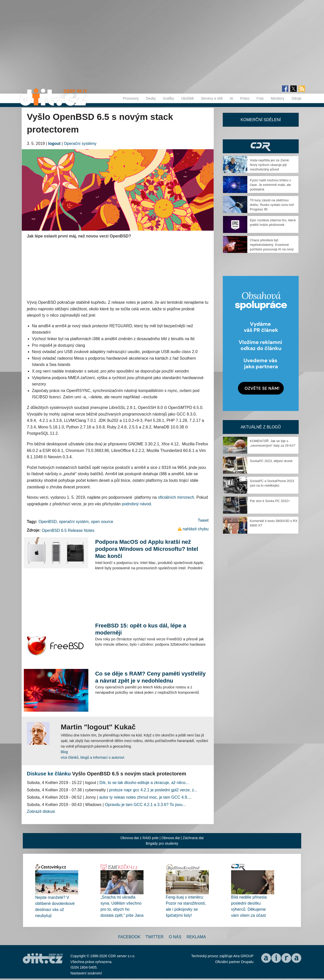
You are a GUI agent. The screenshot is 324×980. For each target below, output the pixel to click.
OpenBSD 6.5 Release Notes (68, 530)
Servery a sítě (212, 98)
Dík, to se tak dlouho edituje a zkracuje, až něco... (144, 783)
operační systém (74, 522)
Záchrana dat (193, 838)
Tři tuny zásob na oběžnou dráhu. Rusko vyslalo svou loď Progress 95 (272, 205)
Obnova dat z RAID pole (140, 838)
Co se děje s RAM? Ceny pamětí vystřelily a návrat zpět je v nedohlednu (150, 677)
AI (231, 98)
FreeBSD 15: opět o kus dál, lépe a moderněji (141, 629)
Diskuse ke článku (49, 774)
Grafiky (168, 98)
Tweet (203, 520)
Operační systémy (80, 144)
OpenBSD (48, 522)
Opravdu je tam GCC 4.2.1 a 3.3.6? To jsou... (145, 805)
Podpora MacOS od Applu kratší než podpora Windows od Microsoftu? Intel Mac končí (147, 549)
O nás (175, 937)
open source (102, 522)
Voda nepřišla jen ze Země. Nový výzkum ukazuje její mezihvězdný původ (270, 165)
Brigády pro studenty (162, 843)
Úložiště (188, 98)
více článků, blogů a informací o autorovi (93, 757)
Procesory (131, 98)
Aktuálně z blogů (261, 427)
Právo (245, 98)
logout (54, 144)
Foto (260, 98)
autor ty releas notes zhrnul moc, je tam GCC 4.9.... (145, 797)
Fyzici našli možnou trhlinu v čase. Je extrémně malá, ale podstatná (270, 185)
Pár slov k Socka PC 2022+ (270, 501)
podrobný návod (136, 504)
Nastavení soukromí (86, 973)
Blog (64, 752)
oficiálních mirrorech (176, 497)
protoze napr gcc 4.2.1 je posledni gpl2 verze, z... (153, 790)
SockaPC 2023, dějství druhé (271, 461)
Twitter (155, 937)
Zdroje (296, 98)
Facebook (129, 937)
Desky (151, 98)
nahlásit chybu (196, 529)
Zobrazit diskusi (41, 811)
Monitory (278, 98)
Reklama (196, 937)
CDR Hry (261, 146)
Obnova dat (171, 838)
